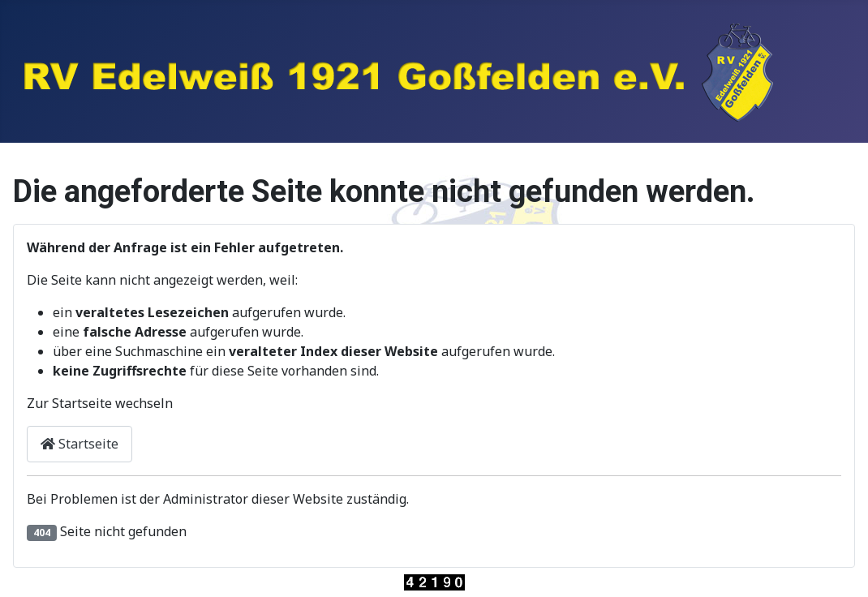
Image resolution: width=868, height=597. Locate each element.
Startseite (79, 444)
